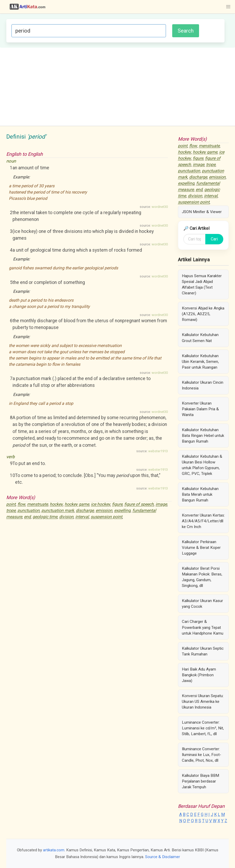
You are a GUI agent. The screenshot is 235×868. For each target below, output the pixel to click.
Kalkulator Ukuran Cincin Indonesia (203, 385)
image (161, 504)
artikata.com (54, 850)
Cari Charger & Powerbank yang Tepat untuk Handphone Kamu (203, 627)
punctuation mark (58, 511)
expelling (122, 511)
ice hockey (101, 504)
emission (104, 511)
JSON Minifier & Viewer (202, 212)
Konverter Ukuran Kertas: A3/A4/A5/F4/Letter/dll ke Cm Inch (203, 521)
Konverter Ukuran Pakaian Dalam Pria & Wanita (200, 409)
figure (117, 504)
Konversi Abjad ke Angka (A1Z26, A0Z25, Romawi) (203, 314)
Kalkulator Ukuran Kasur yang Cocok (202, 604)
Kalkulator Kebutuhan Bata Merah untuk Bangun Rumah (200, 494)
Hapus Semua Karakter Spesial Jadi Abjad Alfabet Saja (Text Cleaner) (202, 284)
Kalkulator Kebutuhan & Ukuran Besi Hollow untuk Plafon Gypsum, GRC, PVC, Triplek (202, 465)
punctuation (29, 511)
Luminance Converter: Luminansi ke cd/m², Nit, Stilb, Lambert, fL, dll (203, 728)
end (27, 517)
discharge (85, 511)
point (11, 504)
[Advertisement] (118, 87)
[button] (228, 7)
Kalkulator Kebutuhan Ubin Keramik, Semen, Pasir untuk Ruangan (200, 362)
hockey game (77, 504)
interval (82, 517)
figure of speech (139, 504)
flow (21, 504)
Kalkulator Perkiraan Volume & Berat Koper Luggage (201, 548)
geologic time (45, 517)
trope (11, 511)
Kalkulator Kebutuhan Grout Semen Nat (200, 338)
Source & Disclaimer (163, 857)
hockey (56, 504)
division (66, 517)
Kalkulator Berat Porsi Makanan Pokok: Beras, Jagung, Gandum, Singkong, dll (202, 577)
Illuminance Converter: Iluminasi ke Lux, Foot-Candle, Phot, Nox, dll (202, 755)
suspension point (106, 517)
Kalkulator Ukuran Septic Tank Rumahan (203, 651)
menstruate (38, 504)
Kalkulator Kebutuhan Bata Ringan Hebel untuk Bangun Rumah (203, 436)
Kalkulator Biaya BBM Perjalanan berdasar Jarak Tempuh (200, 781)
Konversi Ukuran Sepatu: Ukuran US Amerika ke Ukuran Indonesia (203, 702)
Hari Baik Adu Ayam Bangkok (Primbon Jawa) (199, 675)
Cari (214, 239)
